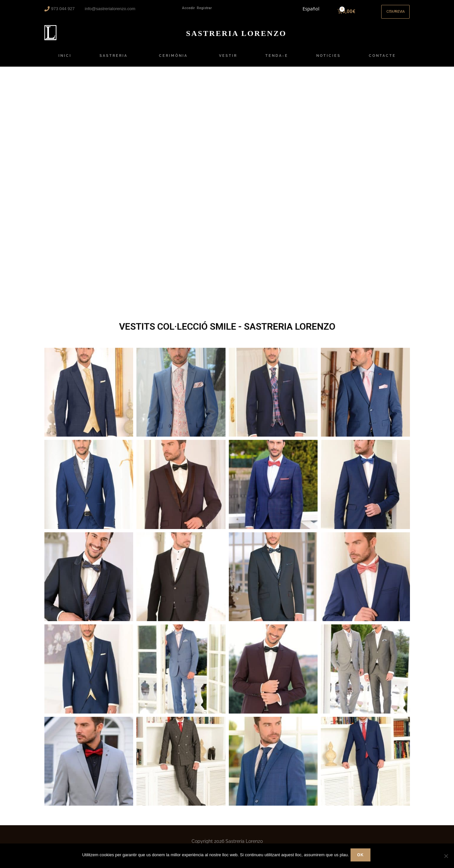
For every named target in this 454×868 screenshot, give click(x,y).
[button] (392, 14)
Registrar (204, 8)
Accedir (188, 8)
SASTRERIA (115, 60)
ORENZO (236, 36)
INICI (65, 60)
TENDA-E (277, 60)
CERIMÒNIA (175, 60)
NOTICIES (329, 60)
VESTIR (228, 60)
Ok (362, 857)
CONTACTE (382, 60)
